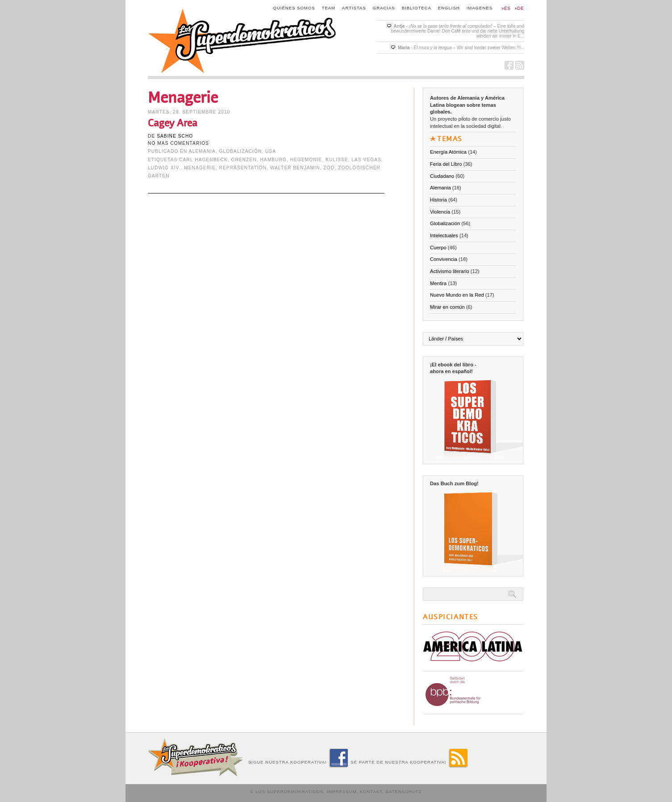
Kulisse (337, 160)
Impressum (342, 792)
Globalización (241, 151)
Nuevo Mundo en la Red (457, 295)
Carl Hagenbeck (203, 160)
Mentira (438, 283)
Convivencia (444, 259)
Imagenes (480, 8)
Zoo (329, 168)
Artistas (354, 8)
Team (329, 8)
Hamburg (273, 160)
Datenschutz (403, 792)
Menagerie (200, 168)
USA (271, 151)
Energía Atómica (448, 152)
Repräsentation (243, 168)
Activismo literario (450, 271)
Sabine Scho (175, 136)
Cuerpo (438, 248)
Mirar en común (447, 307)
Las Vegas (366, 160)
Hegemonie (306, 160)
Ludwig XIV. (164, 168)
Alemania (202, 151)
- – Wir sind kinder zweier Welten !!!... (461, 48)
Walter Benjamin (295, 168)
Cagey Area (173, 123)
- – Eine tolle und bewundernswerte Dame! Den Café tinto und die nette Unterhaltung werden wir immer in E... (457, 31)
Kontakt (371, 792)
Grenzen (244, 160)
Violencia (440, 212)
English (449, 8)
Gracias (384, 8)
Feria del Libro (446, 164)
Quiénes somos (294, 8)
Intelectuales (444, 235)
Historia (438, 200)
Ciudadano (442, 176)
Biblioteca (417, 8)
